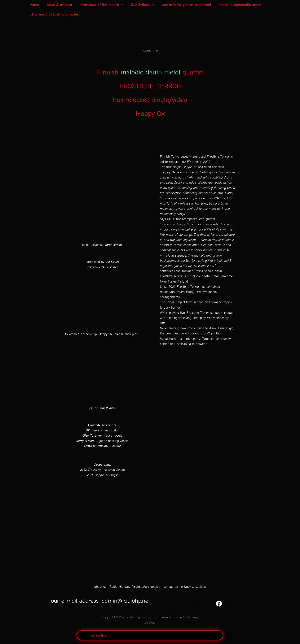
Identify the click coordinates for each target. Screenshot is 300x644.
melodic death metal (150, 72)
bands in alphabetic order (240, 5)
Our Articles (143, 5)
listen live (99, 635)
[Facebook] (223, 604)
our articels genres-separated (187, 5)
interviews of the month (101, 5)
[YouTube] (198, 604)
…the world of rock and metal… (55, 14)
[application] (121, 5)
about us (100, 587)
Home (34, 5)
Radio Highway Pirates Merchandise (135, 587)
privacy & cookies (193, 587)
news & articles (59, 5)
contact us (171, 587)
